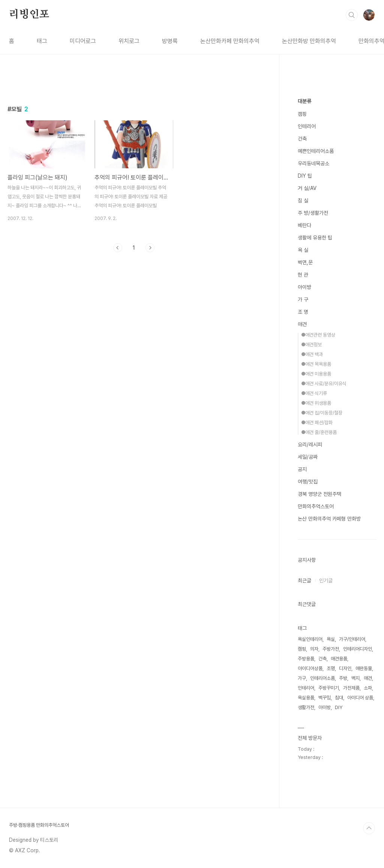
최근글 (304, 581)
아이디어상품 (310, 668)
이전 (118, 248)
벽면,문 (305, 262)
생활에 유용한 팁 (315, 238)
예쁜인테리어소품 (316, 151)
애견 (302, 324)
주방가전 (331, 649)
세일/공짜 (308, 457)
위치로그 (129, 41)
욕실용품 (306, 698)
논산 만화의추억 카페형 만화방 (329, 519)
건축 (302, 139)
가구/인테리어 (352, 639)
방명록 (170, 41)
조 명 (303, 312)
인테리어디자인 (358, 649)
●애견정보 (311, 345)
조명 (331, 668)
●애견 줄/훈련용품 (319, 432)
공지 (302, 469)
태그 (42, 41)
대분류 (304, 101)
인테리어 (307, 126)
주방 (343, 678)
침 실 (303, 201)
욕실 (331, 639)
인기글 (326, 581)
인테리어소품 (322, 678)
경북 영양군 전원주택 (319, 494)
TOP (369, 828)
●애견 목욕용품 (316, 364)
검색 (352, 15)
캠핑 (302, 114)
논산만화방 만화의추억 (309, 41)
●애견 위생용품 (316, 403)
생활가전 (306, 707)
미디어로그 (83, 41)
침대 (339, 698)
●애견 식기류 (314, 393)
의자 (314, 649)
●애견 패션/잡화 (317, 423)
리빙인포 (29, 15)
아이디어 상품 (360, 698)
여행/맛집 (308, 482)
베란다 (304, 225)
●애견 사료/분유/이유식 (324, 384)
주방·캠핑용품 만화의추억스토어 (39, 825)
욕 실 (303, 250)
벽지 (355, 678)
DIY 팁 (305, 176)
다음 (150, 248)
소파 (368, 688)
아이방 (304, 287)
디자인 (345, 668)
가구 (302, 678)
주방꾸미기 (329, 688)
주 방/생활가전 (313, 213)
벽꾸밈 (325, 698)
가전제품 (351, 688)
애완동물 (364, 668)
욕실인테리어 (310, 639)
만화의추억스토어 (316, 506)
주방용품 (306, 659)
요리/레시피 (310, 444)
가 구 (303, 299)
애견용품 (339, 659)
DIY (339, 707)
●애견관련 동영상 (318, 335)
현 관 (303, 275)
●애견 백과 (312, 354)
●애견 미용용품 (316, 374)
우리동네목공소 (313, 163)
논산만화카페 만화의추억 (230, 41)
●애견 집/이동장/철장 (322, 413)
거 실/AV (307, 188)
